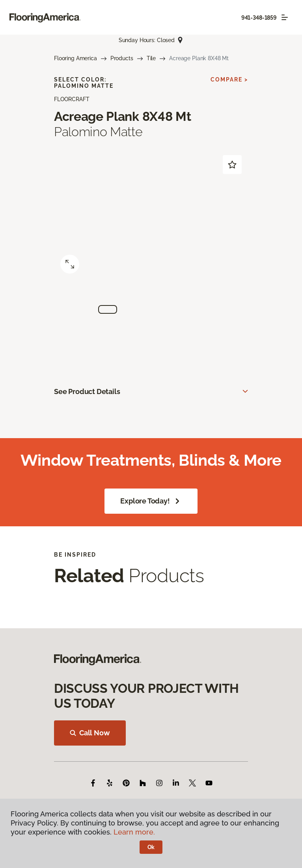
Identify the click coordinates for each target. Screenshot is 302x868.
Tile (151, 58)
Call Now (90, 733)
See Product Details (87, 391)
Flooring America (75, 58)
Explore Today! (151, 501)
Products (122, 58)
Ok (151, 847)
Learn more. (134, 832)
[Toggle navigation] (285, 17)
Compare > (229, 80)
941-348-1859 (259, 18)
